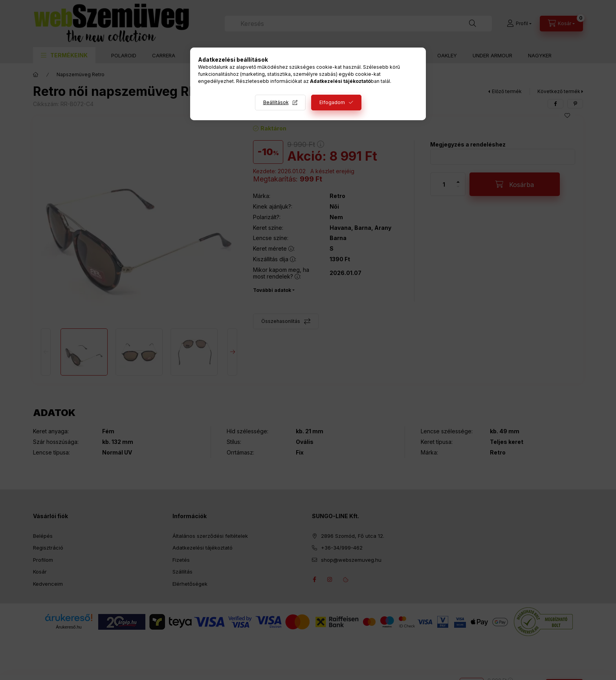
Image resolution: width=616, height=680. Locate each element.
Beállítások (276, 102)
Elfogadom (332, 102)
